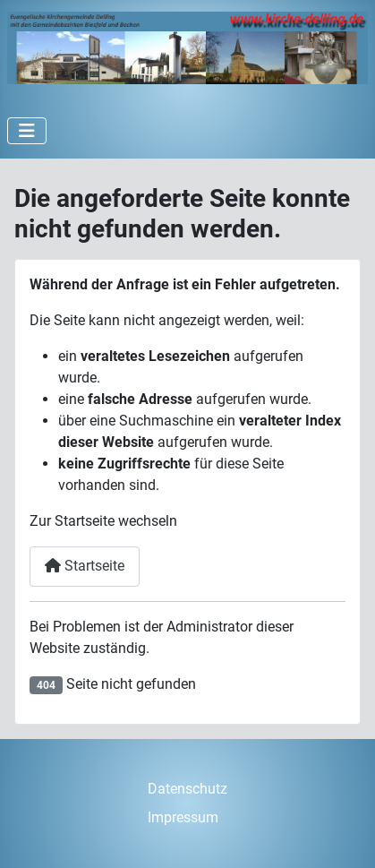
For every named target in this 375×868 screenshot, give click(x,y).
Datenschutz (187, 789)
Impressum (183, 817)
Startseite (85, 566)
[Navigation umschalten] (27, 131)
